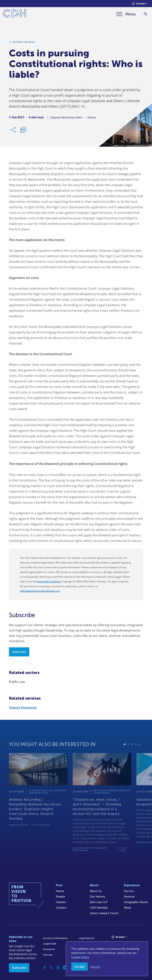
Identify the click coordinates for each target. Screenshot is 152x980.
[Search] (146, 14)
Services (129, 897)
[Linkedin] (65, 968)
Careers (61, 902)
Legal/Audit (50, 944)
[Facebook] (45, 968)
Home (60, 891)
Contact (61, 908)
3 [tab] (132, 751)
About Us (96, 891)
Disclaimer (49, 949)
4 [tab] (136, 751)
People (60, 897)
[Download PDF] (23, 131)
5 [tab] (140, 751)
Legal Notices (86, 938)
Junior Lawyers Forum (104, 913)
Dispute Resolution (23, 707)
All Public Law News (24, 43)
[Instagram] (58, 968)
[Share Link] (14, 131)
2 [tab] (128, 751)
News (128, 908)
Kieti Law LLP (99, 902)
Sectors (129, 891)
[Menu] (126, 14)
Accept (79, 967)
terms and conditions (49, 582)
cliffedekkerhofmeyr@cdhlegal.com (40, 591)
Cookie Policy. (80, 957)
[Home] (15, 14)
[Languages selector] (140, 4)
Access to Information (56, 938)
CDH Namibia (99, 908)
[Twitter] (51, 968)
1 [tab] (125, 751)
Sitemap (48, 955)
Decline (95, 967)
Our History (97, 897)
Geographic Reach (136, 902)
